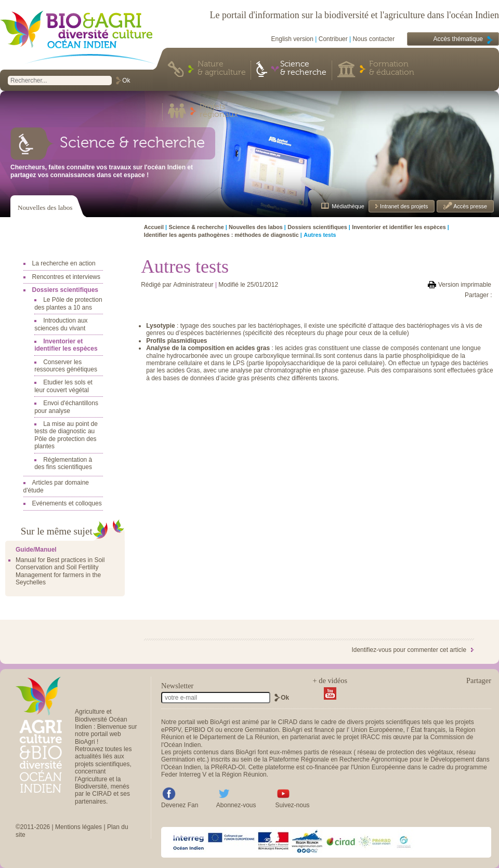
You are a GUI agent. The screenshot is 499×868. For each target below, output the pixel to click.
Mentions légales (78, 827)
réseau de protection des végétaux (405, 752)
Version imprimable (465, 285)
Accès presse (470, 206)
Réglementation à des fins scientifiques (63, 463)
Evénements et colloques (67, 503)
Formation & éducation (392, 69)
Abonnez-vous (236, 805)
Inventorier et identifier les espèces (66, 345)
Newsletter (177, 686)
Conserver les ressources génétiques (66, 366)
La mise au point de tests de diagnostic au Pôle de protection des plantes (66, 435)
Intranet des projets (403, 206)
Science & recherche (303, 69)
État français (428, 730)
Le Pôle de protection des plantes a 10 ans (68, 303)
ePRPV (171, 730)
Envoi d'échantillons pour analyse (66, 407)
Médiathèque (348, 206)
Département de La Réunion (239, 737)
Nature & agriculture (222, 69)
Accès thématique (458, 39)
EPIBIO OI (199, 730)
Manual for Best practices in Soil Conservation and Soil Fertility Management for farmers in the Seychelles (60, 571)
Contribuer (333, 39)
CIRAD (288, 722)
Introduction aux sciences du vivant (61, 324)
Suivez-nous (293, 805)
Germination (262, 730)
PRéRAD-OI (228, 767)
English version (292, 39)
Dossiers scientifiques (65, 290)
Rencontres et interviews (66, 277)
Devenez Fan (180, 805)
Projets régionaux (219, 111)
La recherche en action (64, 263)
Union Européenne (377, 730)
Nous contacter (374, 39)
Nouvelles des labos (45, 208)
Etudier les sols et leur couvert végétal (63, 386)
